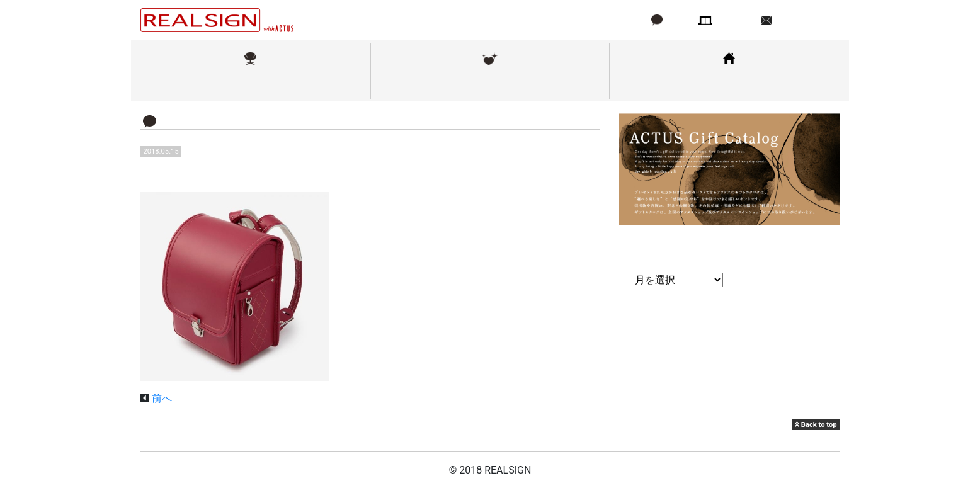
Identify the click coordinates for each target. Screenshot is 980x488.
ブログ (678, 20)
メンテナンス (490, 84)
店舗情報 (736, 20)
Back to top (816, 425)
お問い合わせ (804, 20)
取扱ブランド (251, 84)
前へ (162, 398)
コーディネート (729, 84)
